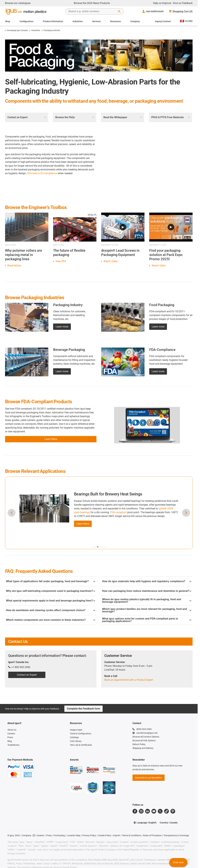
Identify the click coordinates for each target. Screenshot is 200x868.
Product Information (53, 21)
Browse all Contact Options (146, 737)
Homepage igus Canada (16, 30)
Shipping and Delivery (143, 748)
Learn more (62, 327)
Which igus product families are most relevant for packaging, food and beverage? (147, 610)
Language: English (145, 823)
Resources (115, 21)
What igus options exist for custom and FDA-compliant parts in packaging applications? (147, 620)
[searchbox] (92, 11)
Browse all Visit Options (144, 740)
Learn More (83, 524)
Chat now (178, 862)
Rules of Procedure (152, 835)
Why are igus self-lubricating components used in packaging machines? (51, 591)
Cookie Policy (105, 835)
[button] (93, 547)
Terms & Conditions (132, 835)
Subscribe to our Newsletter (149, 778)
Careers (40, 835)
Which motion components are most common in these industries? (51, 620)
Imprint (117, 835)
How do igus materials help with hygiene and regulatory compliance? (147, 581)
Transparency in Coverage (176, 835)
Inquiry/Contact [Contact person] (163, 21)
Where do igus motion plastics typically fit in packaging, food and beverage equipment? (147, 601)
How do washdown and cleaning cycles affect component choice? (51, 610)
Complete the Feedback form (83, 709)
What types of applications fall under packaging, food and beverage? (51, 581)
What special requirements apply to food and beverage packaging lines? (51, 601)
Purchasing (59, 835)
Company (135, 21)
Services (96, 21)
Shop (8, 21)
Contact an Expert (27, 675)
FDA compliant (118, 512)
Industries (78, 21)
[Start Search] (119, 11)
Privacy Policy (89, 835)
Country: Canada (169, 823)
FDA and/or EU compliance (42, 173)
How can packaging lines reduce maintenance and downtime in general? (147, 591)
